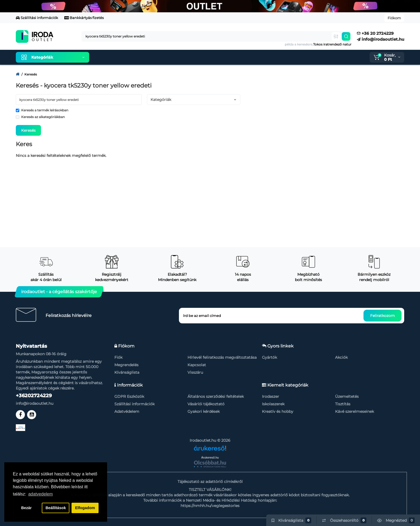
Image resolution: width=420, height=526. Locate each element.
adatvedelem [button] (40, 494)
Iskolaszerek (273, 404)
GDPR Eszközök (129, 396)
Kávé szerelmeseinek (355, 411)
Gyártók (269, 357)
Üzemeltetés (347, 396)
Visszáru (195, 372)
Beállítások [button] (56, 508)
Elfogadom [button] (85, 508)
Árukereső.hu (210, 457)
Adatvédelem (127, 411)
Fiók (118, 357)
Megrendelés (126, 365)
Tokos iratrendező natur (332, 44)
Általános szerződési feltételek (216, 396)
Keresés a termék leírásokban (42, 110)
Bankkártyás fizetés (84, 18)
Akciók (341, 357)
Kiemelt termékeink (119, 57)
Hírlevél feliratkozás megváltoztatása (222, 357)
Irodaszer (271, 396)
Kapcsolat (197, 365)
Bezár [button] (26, 508)
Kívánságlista (127, 372)
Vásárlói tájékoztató (206, 404)
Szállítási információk (37, 18)
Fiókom (394, 18)
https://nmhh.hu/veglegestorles (210, 506)
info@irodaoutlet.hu (380, 39)
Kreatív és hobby (278, 411)
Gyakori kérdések (204, 411)
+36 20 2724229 (375, 33)
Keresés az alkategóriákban (40, 117)
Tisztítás (343, 404)
